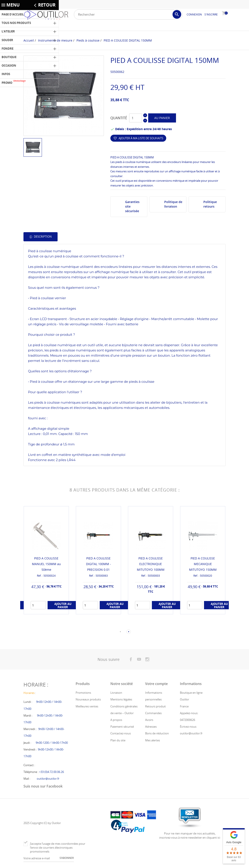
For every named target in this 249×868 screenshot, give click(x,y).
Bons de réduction (157, 734)
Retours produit (155, 707)
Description (42, 237)
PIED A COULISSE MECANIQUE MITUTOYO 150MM (203, 564)
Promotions (83, 693)
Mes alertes (153, 740)
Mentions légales (121, 700)
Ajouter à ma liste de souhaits (138, 138)
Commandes (153, 713)
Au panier (162, 118)
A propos (116, 720)
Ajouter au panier (63, 606)
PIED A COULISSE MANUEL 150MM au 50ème (46, 564)
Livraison (116, 693)
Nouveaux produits (88, 700)
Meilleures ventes (87, 707)
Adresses (151, 727)
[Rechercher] (128, 14)
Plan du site (118, 740)
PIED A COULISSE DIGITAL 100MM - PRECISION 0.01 (99, 564)
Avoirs (149, 720)
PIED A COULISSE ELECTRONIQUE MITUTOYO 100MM (151, 564)
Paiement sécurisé (122, 727)
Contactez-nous (121, 734)
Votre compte (156, 684)
